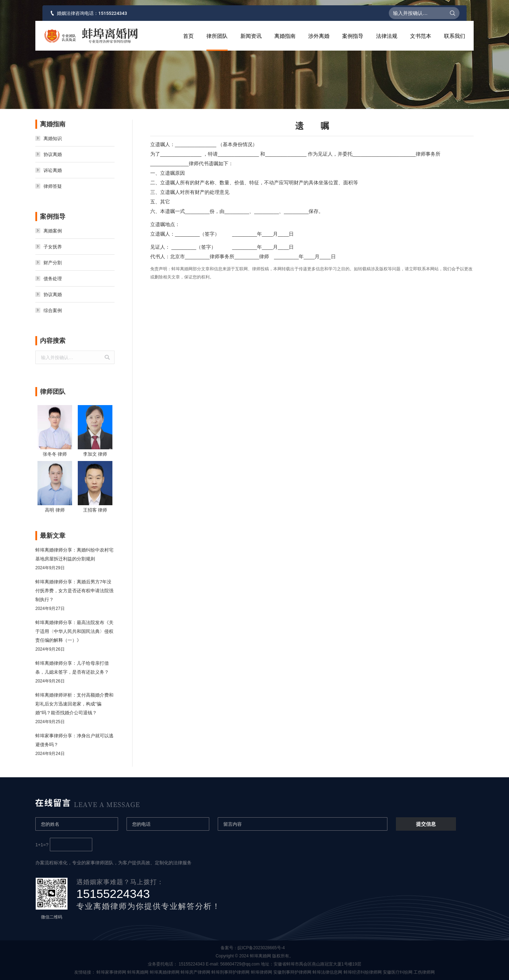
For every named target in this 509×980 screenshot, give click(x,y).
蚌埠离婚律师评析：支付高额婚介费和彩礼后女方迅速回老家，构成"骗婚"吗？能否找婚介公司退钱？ (74, 704)
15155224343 (113, 13)
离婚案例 (53, 231)
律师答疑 (53, 186)
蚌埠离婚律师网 (165, 972)
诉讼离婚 (53, 170)
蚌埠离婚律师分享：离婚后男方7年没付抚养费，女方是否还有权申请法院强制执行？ (74, 591)
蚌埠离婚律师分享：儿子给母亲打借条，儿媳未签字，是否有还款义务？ (72, 668)
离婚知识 (53, 139)
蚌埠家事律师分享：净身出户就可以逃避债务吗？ (74, 740)
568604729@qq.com (240, 964)
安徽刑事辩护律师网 (292, 972)
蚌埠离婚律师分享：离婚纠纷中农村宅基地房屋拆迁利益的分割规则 (74, 554)
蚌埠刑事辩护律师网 (230, 972)
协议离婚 (53, 154)
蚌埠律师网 (262, 972)
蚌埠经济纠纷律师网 (363, 972)
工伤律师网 (424, 972)
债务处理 (53, 279)
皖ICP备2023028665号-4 (263, 948)
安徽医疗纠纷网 (398, 972)
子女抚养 (53, 247)
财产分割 (53, 263)
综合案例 (53, 310)
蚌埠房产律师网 (195, 972)
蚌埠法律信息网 (327, 972)
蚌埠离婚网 (138, 972)
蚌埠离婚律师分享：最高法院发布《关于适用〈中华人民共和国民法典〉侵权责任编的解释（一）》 (74, 631)
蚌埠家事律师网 (111, 972)
